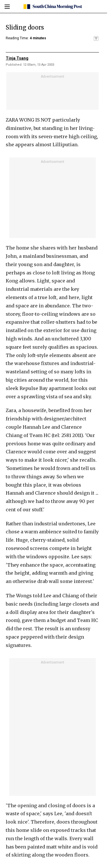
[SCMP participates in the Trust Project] (96, 38)
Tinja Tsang (17, 58)
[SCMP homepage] (52, 7)
